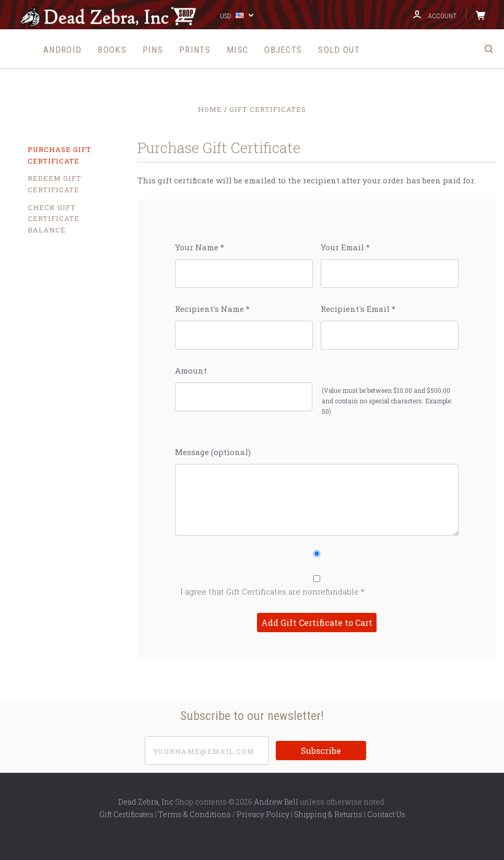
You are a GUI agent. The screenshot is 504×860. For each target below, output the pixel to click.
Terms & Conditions (195, 814)
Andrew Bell (276, 802)
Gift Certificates (126, 814)
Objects (283, 50)
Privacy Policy (263, 814)
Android (62, 50)
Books (112, 50)
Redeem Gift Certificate (55, 184)
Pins (153, 50)
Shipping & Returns (328, 814)
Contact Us (386, 814)
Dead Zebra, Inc (146, 802)
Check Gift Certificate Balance (54, 219)
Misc (237, 50)
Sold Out (339, 50)
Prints (195, 50)
